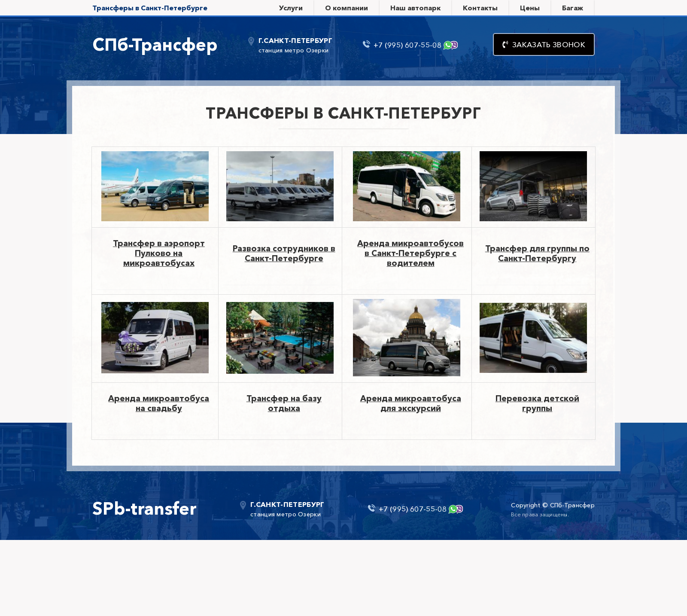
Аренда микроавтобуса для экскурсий (411, 403)
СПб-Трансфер (155, 44)
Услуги (291, 8)
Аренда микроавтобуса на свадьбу (159, 403)
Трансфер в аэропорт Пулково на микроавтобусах (159, 253)
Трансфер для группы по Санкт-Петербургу (537, 253)
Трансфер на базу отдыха (284, 403)
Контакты (480, 8)
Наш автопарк (415, 8)
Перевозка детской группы (537, 403)
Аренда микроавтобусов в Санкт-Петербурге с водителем (410, 253)
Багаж (573, 8)
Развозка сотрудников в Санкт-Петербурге (284, 253)
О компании (347, 8)
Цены (530, 8)
